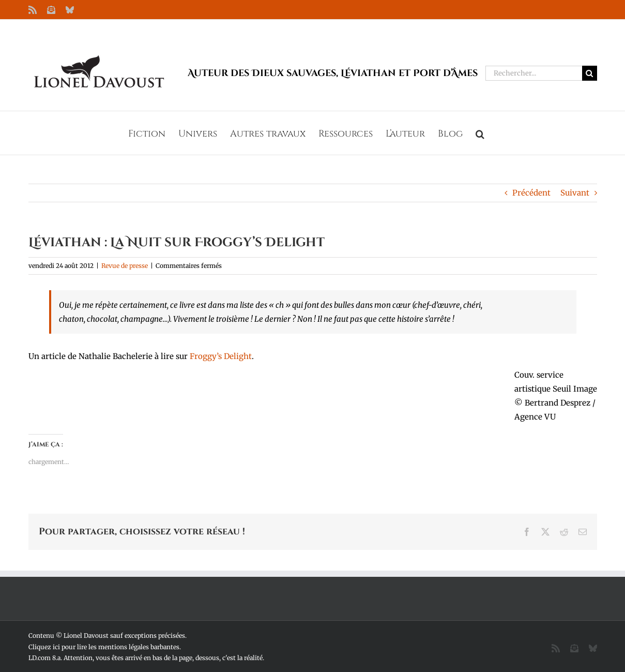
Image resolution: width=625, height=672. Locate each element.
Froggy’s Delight (221, 356)
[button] (480, 133)
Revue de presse (125, 266)
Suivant (575, 193)
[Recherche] (590, 73)
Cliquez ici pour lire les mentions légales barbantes (104, 647)
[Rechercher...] (534, 73)
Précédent (531, 193)
